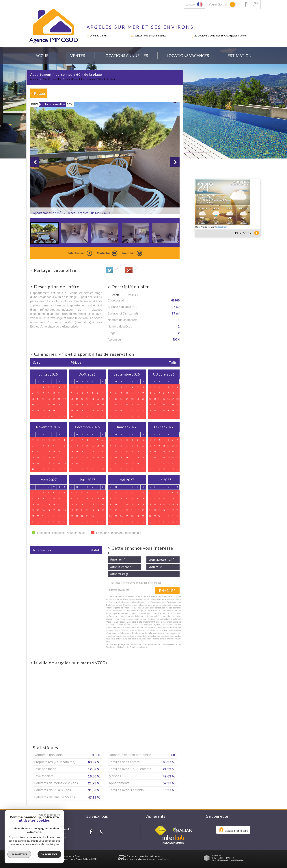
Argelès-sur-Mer (52, 79)
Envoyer (167, 591)
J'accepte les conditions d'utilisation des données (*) (138, 583)
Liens (72, 859)
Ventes (78, 55)
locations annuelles (126, 55)
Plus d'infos (247, 233)
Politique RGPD (90, 859)
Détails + (132, 295)
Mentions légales (46, 859)
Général (115, 295)
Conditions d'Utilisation (116, 647)
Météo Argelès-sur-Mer (205, 227)
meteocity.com (222, 227)
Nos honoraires (61, 859)
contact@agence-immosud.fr (151, 35)
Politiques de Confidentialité (161, 644)
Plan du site (32, 859)
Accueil (44, 55)
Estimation (240, 55)
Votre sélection (218, 4)
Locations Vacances (188, 55)
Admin (79, 859)
